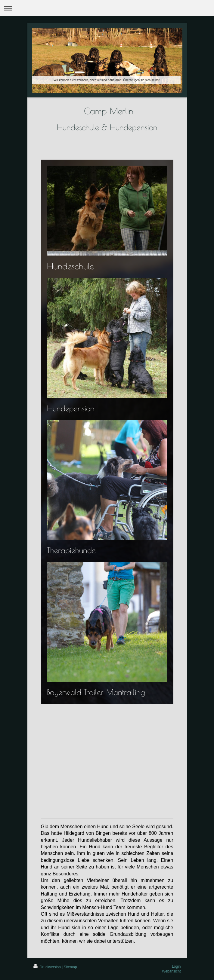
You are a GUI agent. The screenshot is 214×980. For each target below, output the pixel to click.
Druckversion (48, 967)
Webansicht (171, 971)
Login (176, 966)
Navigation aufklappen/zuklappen (107, 8)
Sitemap (70, 967)
